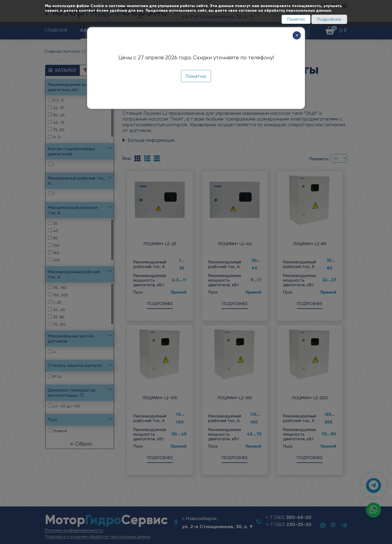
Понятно (296, 19)
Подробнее (329, 19)
